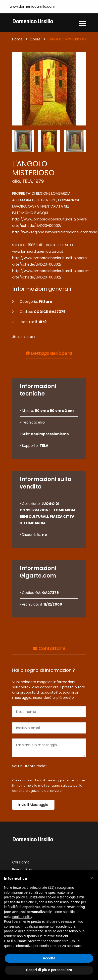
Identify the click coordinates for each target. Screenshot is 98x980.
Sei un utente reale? (30, 766)
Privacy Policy (24, 869)
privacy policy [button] (14, 897)
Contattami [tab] (49, 648)
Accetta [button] (49, 958)
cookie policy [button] (22, 917)
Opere (35, 39)
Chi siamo (21, 862)
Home (17, 39)
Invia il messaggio (33, 805)
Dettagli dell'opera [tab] (49, 353)
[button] (92, 878)
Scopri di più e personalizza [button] (49, 970)
